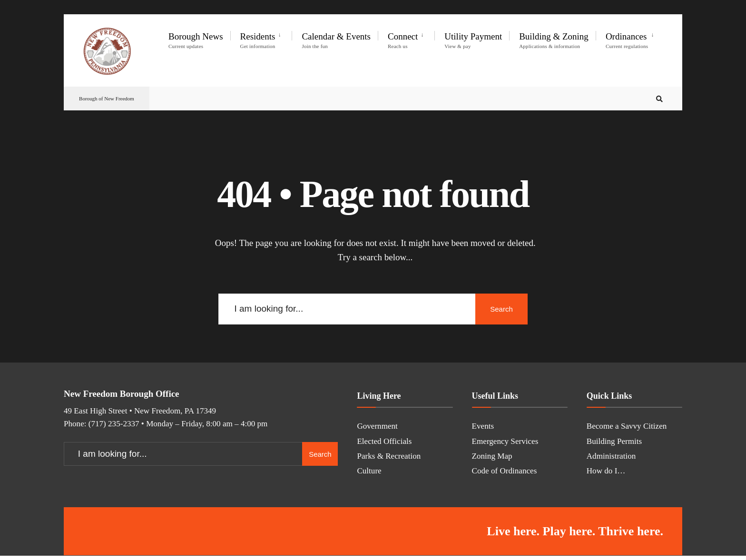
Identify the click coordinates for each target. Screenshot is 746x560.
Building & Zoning (554, 40)
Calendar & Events (336, 40)
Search (501, 309)
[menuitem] (261, 39)
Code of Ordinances (505, 471)
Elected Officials (384, 441)
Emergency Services (505, 441)
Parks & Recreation (389, 456)
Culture (369, 471)
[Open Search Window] (659, 99)
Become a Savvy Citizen (627, 426)
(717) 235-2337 (114, 424)
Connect (403, 40)
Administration (611, 456)
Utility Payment (473, 40)
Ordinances (627, 40)
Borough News (196, 40)
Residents (258, 40)
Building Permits (614, 441)
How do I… (606, 471)
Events (483, 426)
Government (377, 426)
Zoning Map (492, 456)
